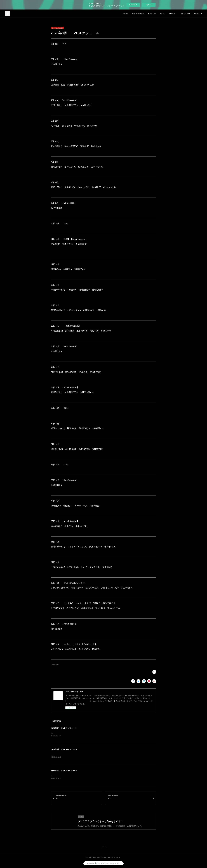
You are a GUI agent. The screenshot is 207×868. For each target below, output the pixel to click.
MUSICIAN (198, 13)
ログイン (149, 5)
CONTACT (173, 13)
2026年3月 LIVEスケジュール (64, 771)
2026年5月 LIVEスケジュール (64, 728)
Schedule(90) (55, 665)
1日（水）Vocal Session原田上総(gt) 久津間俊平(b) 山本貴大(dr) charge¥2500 (81, 754)
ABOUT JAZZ (185, 13)
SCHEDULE (152, 13)
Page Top (103, 847)
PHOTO (163, 13)
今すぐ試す (133, 5)
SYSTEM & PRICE (138, 13)
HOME (125, 13)
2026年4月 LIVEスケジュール (64, 749)
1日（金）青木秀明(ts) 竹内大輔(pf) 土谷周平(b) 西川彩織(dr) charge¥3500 (79, 733)
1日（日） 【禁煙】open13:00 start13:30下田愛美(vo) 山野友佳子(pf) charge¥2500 (83, 776)
